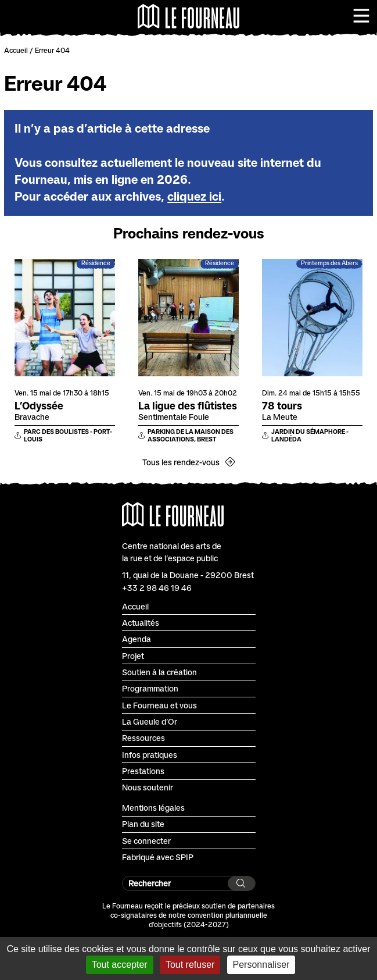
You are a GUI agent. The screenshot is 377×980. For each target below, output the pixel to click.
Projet (133, 656)
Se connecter (146, 841)
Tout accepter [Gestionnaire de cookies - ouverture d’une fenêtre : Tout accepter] (120, 965)
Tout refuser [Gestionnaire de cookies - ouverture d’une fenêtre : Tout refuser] (190, 965)
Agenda (137, 639)
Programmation (150, 688)
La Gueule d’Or (150, 721)
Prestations (143, 771)
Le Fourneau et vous (159, 705)
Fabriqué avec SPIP (158, 857)
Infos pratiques (150, 755)
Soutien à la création (159, 672)
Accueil (16, 50)
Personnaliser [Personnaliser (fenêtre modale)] (261, 965)
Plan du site (143, 824)
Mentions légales (153, 808)
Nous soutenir (148, 787)
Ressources (143, 738)
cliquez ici (194, 196)
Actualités (141, 623)
